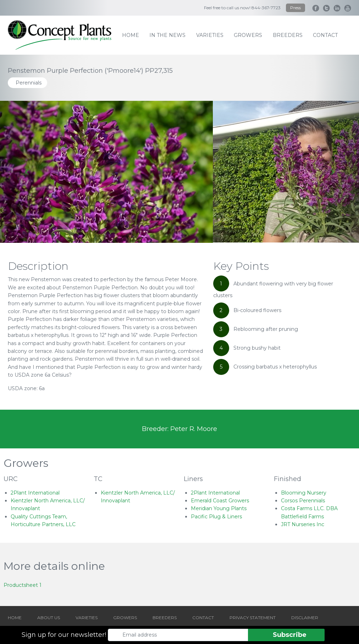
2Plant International (35, 493)
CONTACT (203, 618)
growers (248, 35)
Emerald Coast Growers (220, 501)
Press (296, 8)
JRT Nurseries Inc (303, 524)
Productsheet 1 (23, 585)
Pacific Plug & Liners (216, 517)
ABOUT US (49, 618)
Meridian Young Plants (219, 508)
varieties (210, 35)
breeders (288, 35)
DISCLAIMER (305, 618)
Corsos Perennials (303, 501)
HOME (15, 618)
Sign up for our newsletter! (64, 635)
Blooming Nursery (304, 493)
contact (325, 35)
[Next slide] (332, 172)
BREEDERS (165, 618)
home (131, 35)
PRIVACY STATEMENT (253, 618)
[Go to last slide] (27, 172)
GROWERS (125, 618)
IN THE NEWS (167, 35)
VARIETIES (87, 618)
